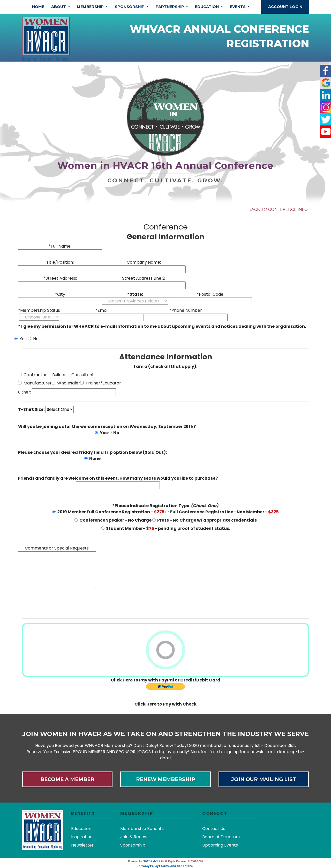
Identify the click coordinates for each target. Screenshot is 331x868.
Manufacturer (35, 383)
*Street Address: (60, 282)
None (92, 459)
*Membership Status (39, 314)
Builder (56, 375)
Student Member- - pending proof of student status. (166, 528)
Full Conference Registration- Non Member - (222, 512)
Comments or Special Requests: (57, 568)
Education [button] (207, 7)
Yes (20, 339)
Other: (25, 392)
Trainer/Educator (101, 383)
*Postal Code (210, 298)
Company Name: (144, 266)
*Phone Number (186, 314)
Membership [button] (91, 7)
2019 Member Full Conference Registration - (108, 512)
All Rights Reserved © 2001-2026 (184, 861)
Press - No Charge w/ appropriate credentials (205, 520)
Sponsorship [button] (130, 7)
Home (38, 7)
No (33, 339)
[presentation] (57, 604)
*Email (102, 314)
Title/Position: (60, 266)
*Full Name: (60, 250)
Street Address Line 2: (144, 282)
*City (60, 298)
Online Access (153, 861)
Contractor (32, 375)
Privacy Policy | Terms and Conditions (166, 866)
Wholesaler (66, 383)
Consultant (80, 375)
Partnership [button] (170, 7)
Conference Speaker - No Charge (113, 520)
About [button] (59, 7)
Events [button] (238, 7)
